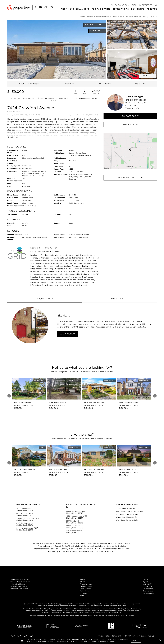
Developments (121, 9)
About (83, 582)
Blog (82, 595)
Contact (131, 105)
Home (82, 580)
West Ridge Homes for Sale (127, 520)
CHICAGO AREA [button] (119, 5)
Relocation (84, 591)
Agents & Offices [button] (101, 9)
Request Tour (130, 124)
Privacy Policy (148, 589)
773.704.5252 (140, 103)
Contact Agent (130, 116)
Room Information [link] (30, 98)
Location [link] (63, 98)
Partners (83, 593)
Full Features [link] (15, 98)
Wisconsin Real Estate (19, 589)
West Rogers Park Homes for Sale (129, 511)
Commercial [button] (138, 9)
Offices (146, 580)
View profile (132, 108)
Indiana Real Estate (18, 584)
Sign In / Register (142, 5)
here (113, 641)
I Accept (136, 640)
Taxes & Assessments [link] (48, 98)
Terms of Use (148, 591)
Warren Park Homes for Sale (127, 517)
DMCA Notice (148, 593)
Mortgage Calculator (130, 178)
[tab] (45, 299)
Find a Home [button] (67, 9)
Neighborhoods (86, 586)
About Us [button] (152, 9)
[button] (130, 151)
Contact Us (147, 586)
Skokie (41, 115)
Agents (146, 582)
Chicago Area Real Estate (20, 582)
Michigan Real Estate (18, 586)
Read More (13, 137)
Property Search (86, 584)
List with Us (148, 584)
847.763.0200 (140, 100)
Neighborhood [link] (84, 98)
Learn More (68, 334)
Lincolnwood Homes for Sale (127, 508)
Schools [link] (72, 98)
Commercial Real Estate (19, 580)
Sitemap (143, 636)
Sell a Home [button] (83, 9)
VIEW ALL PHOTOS (29, 84)
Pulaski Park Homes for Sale (127, 514)
